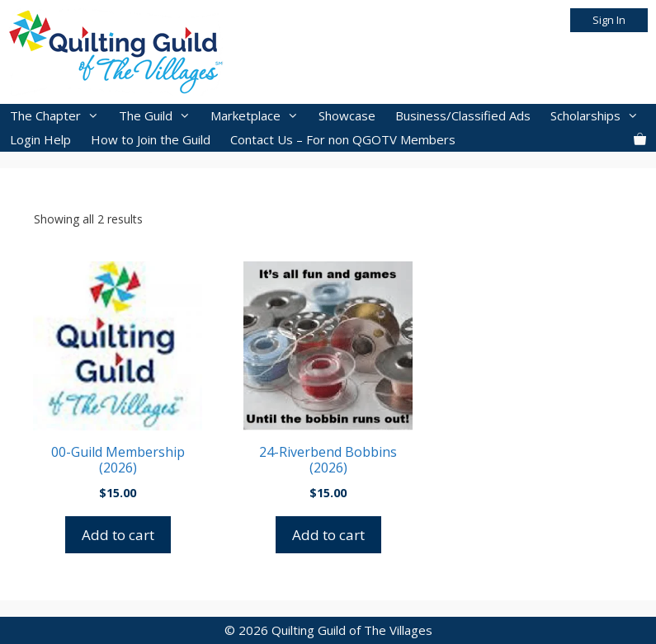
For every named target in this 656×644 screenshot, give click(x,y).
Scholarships (599, 116)
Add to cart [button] (118, 535)
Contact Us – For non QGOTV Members (343, 139)
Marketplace (260, 116)
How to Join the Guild (151, 139)
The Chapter (59, 116)
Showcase (347, 115)
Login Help (40, 139)
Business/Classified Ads (463, 115)
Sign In (609, 20)
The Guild (160, 116)
